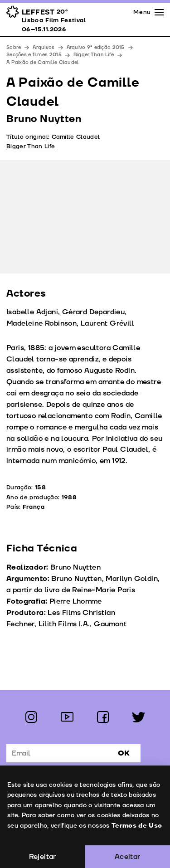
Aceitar (128, 857)
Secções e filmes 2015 (34, 55)
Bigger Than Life (94, 55)
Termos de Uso (136, 826)
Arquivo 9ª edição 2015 (96, 47)
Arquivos (44, 47)
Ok (124, 753)
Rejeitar (43, 857)
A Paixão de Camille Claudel (42, 62)
